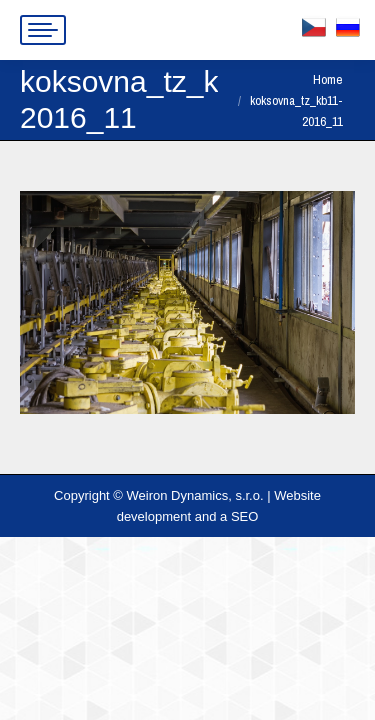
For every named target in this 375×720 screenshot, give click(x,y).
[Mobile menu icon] (43, 30)
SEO (244, 516)
